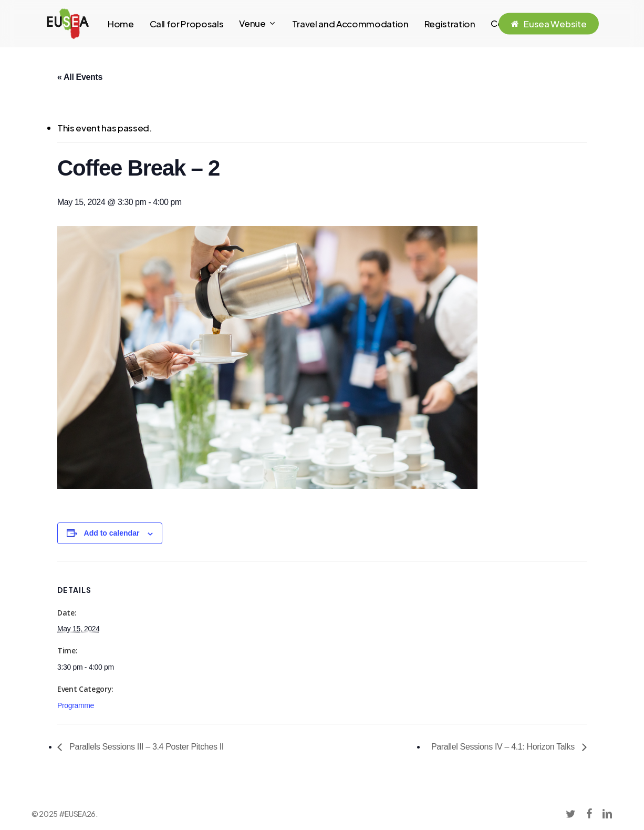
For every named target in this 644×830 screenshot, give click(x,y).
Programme (76, 705)
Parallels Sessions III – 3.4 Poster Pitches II (146, 747)
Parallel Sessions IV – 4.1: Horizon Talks (504, 747)
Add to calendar (112, 533)
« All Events (80, 77)
